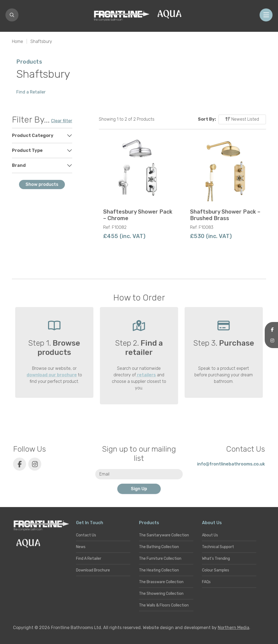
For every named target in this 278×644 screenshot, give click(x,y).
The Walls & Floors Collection (164, 605)
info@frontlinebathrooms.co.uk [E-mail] (231, 464)
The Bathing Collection (159, 547)
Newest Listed (242, 119)
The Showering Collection (161, 594)
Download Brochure (93, 570)
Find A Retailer (89, 559)
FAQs (206, 582)
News (81, 547)
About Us (210, 535)
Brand (19, 165)
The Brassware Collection (161, 582)
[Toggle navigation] (266, 15)
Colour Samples (216, 570)
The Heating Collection (159, 570)
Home (18, 41)
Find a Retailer (31, 92)
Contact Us (86, 535)
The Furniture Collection (160, 559)
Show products (42, 184)
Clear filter (62, 121)
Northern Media (233, 628)
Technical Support (218, 547)
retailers (146, 375)
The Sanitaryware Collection (164, 535)
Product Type (27, 150)
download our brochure (52, 375)
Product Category (33, 135)
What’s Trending (216, 559)
